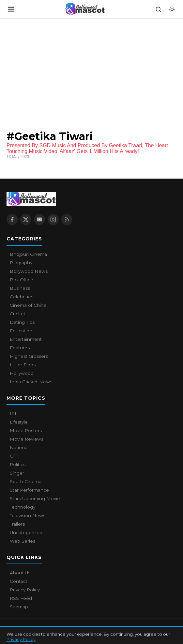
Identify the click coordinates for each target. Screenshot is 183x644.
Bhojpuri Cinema (28, 254)
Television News (28, 515)
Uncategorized (26, 532)
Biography (21, 263)
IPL (14, 413)
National (19, 447)
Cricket (18, 314)
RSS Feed (21, 598)
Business (20, 288)
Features (20, 348)
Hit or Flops (23, 365)
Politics (18, 464)
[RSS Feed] (67, 219)
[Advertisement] (49, 68)
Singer (17, 473)
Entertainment (26, 339)
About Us (20, 573)
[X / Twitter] (26, 219)
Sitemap (19, 607)
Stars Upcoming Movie (35, 498)
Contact (19, 581)
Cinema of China (28, 305)
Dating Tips (22, 322)
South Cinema (26, 481)
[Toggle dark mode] (172, 9)
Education (21, 331)
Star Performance (29, 490)
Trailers (17, 524)
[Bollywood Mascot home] (85, 9)
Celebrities (22, 297)
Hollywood (22, 373)
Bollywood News (29, 271)
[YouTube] (39, 219)
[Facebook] (12, 219)
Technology (23, 507)
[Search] (158, 9)
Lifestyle (19, 422)
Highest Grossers (29, 356)
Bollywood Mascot (42, 627)
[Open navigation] (11, 9)
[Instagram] (53, 219)
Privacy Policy (25, 590)
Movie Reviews (27, 439)
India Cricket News (31, 382)
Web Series (23, 541)
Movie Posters (26, 430)
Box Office (22, 280)
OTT (14, 456)
